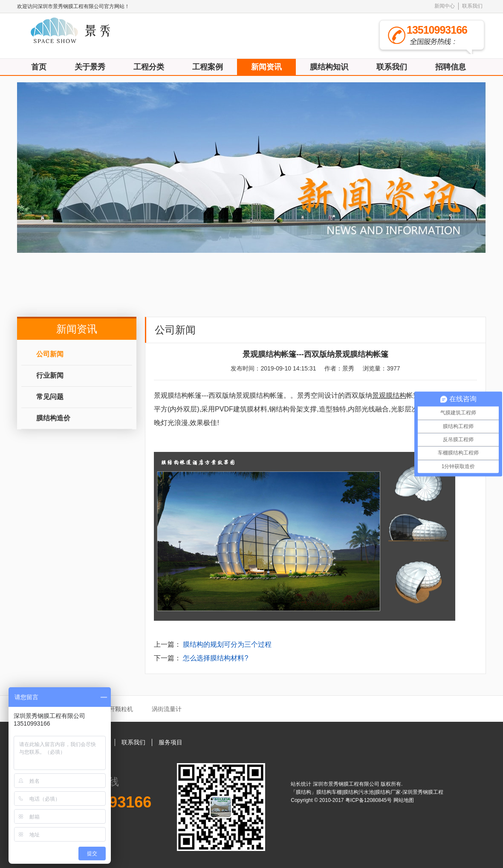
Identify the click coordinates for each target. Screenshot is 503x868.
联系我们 (472, 6)
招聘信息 (451, 67)
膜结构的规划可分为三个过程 (227, 644)
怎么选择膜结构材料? (215, 658)
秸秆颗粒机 (118, 709)
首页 (39, 67)
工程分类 (149, 67)
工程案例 (208, 67)
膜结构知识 (329, 67)
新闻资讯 (266, 67)
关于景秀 (90, 67)
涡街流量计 (167, 709)
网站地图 (404, 800)
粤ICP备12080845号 (369, 800)
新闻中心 (445, 6)
